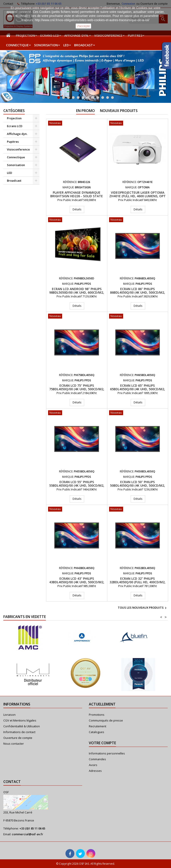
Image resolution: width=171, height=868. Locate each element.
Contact (12, 782)
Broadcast (83, 45)
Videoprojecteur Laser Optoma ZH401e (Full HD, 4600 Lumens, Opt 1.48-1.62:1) (137, 196)
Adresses (95, 771)
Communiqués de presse (106, 720)
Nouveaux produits (119, 111)
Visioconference (108, 35)
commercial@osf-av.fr (27, 834)
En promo (85, 111)
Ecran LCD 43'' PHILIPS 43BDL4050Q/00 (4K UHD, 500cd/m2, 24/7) (77, 582)
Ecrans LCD (50, 35)
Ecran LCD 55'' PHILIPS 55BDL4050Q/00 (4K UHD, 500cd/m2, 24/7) (77, 485)
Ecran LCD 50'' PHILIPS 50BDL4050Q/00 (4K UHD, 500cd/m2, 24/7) (137, 485)
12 (112, 98)
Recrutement (98, 726)
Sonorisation (46, 45)
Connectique (17, 45)
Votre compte (102, 743)
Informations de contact (19, 732)
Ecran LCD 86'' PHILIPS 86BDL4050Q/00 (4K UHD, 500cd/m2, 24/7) (137, 292)
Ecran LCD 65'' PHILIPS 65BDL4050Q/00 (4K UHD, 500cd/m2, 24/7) (137, 389)
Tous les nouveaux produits (143, 608)
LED (66, 45)
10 (103, 98)
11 (108, 98)
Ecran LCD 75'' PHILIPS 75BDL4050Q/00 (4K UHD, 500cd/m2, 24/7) (77, 389)
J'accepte (83, 26)
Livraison (9, 715)
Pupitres (135, 35)
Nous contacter (14, 744)
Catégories (14, 111)
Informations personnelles (107, 753)
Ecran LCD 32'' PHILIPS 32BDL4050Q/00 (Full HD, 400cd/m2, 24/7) (137, 582)
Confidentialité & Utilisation (22, 726)
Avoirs (93, 765)
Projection (25, 35)
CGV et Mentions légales (20, 720)
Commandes (97, 759)
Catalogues (97, 732)
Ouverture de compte (18, 738)
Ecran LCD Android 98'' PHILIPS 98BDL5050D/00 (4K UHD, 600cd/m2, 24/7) (77, 292)
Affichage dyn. (77, 35)
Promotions (97, 715)
